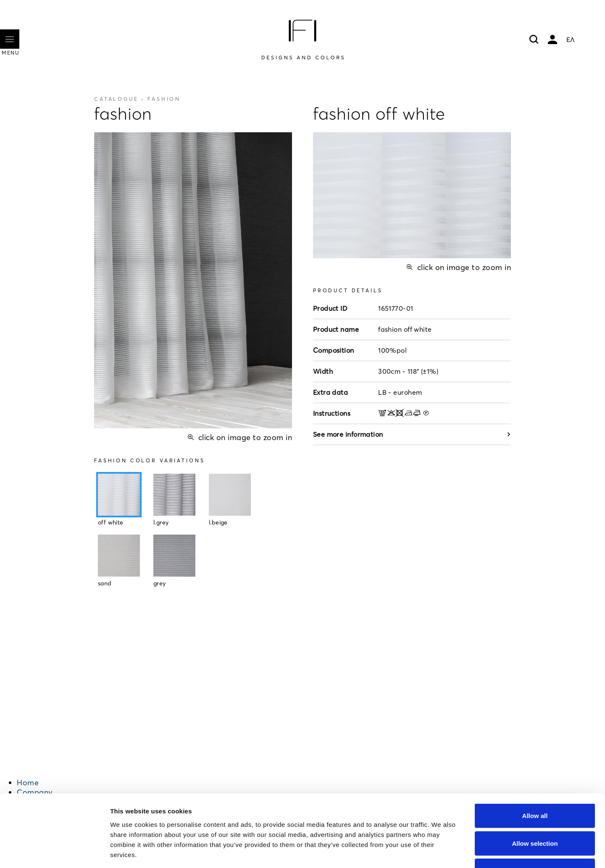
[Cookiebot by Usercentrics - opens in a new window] (54, 852)
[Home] (302, 39)
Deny (535, 813)
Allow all (535, 758)
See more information (412, 434)
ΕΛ (571, 39)
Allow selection (535, 785)
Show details (441, 851)
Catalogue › (137, 99)
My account (552, 39)
